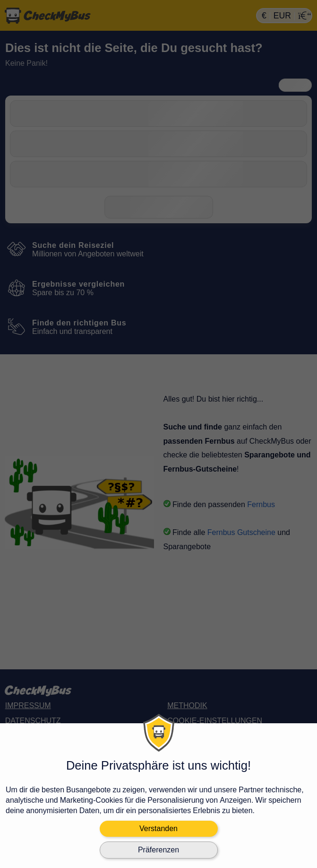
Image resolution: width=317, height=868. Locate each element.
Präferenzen (158, 850)
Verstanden (158, 829)
